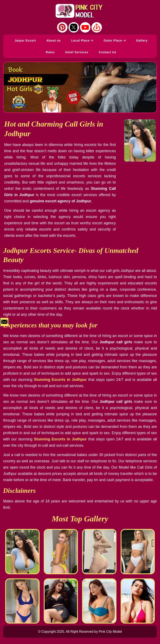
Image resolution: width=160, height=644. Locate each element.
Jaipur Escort (25, 41)
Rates (50, 52)
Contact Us (107, 52)
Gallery (142, 41)
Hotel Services (77, 52)
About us (54, 41)
